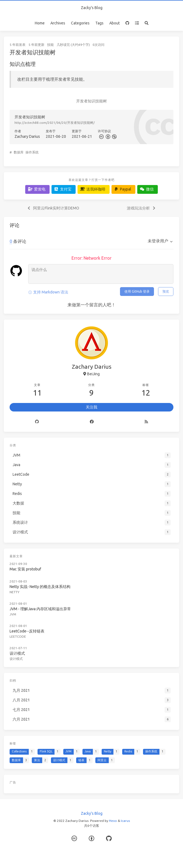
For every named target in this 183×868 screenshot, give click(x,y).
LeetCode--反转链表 (27, 631)
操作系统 (32, 152)
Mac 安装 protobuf (25, 569)
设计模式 (17, 653)
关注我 (92, 407)
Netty (15, 592)
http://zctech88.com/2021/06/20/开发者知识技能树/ (55, 123)
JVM (13, 614)
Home (40, 23)
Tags (99, 23)
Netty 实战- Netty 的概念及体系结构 (40, 587)
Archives (58, 23)
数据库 (19, 152)
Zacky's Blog (92, 8)
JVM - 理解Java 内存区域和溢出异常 (40, 609)
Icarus (125, 821)
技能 (50, 45)
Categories (80, 23)
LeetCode (18, 636)
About (115, 23)
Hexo (113, 821)
